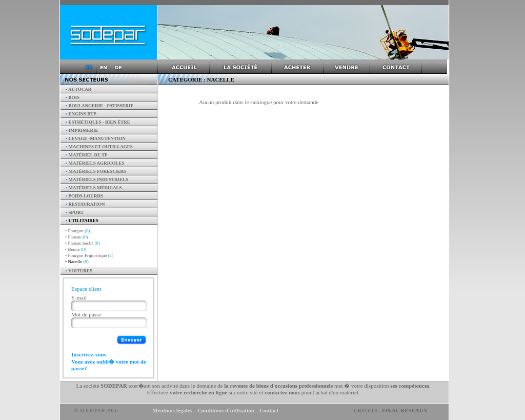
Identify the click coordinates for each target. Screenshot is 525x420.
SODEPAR (114, 386)
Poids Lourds (84, 196)
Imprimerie (82, 130)
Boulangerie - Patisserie (100, 106)
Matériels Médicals (94, 188)
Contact (269, 410)
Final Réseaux (405, 410)
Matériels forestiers (96, 171)
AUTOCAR (78, 89)
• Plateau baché (83, 243)
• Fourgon (78, 231)
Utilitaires (82, 221)
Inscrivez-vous (89, 354)
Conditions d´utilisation (226, 410)
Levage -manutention (96, 138)
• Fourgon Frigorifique (89, 255)
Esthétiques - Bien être (98, 122)
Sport (75, 212)
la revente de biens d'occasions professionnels (278, 386)
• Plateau (77, 237)
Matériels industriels (97, 179)
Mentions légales (172, 410)
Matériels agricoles (95, 163)
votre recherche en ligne (198, 392)
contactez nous (282, 392)
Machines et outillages (99, 147)
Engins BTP (81, 114)
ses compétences (409, 386)
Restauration (85, 204)
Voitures (79, 271)
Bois (73, 97)
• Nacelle (77, 262)
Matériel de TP (87, 155)
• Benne (76, 249)
